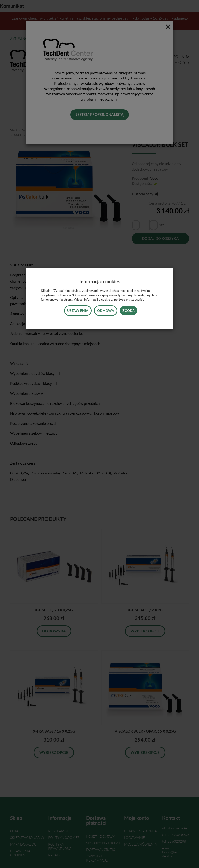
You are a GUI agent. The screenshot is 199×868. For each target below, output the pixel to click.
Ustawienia (78, 310)
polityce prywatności (129, 300)
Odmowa (106, 310)
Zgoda (129, 310)
